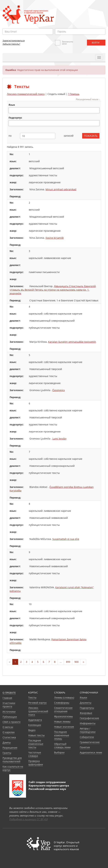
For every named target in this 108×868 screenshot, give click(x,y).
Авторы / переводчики (88, 730)
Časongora (59, 390)
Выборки (59, 752)
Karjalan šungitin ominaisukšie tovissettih (72, 342)
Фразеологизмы (63, 716)
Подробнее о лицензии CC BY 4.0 (28, 819)
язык (12, 105)
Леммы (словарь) (64, 698)
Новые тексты (36, 735)
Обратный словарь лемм (62, 746)
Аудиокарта (35, 720)
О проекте (9, 693)
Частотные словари (35, 754)
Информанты (88, 723)
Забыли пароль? (11, 44)
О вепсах (8, 727)
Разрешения (10, 748)
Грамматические (90, 742)
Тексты (32, 698)
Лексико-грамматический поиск (26, 94)
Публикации (10, 717)
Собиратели (87, 737)
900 (77, 662)
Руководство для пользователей (12, 760)
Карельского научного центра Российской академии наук (49, 787)
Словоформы (62, 703)
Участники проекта (9, 705)
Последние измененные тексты (36, 744)
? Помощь (74, 94)
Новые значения (64, 727)
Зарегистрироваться (14, 40)
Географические (89, 718)
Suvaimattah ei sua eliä (66, 539)
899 (68, 662)
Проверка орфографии (36, 763)
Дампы (7, 742)
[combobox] (54, 110)
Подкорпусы (87, 708)
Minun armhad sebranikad (61, 189)
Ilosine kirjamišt (55, 238)
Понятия (85, 747)
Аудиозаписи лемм (91, 752)
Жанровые (86, 713)
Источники (9, 712)
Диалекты (86, 703)
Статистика (9, 737)
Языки (83, 698)
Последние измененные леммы (62, 735)
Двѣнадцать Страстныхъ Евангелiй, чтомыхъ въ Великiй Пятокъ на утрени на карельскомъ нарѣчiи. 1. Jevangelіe (53, 290)
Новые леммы (62, 722)
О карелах (9, 732)
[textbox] (11, 110)
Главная (7, 698)
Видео (32, 730)
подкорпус (15, 118)
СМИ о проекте (12, 722)
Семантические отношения (63, 710)
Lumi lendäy (59, 439)
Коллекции (35, 725)
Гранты (7, 753)
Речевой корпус (38, 703)
